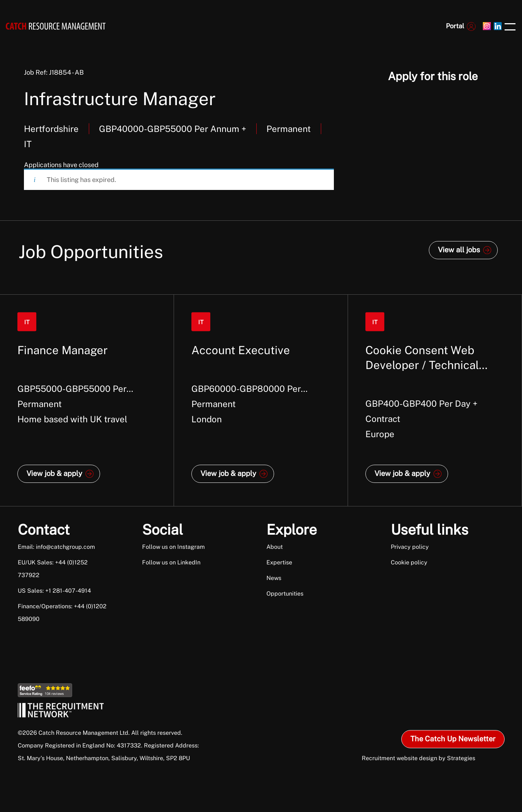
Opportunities (285, 594)
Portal (455, 26)
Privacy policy (410, 547)
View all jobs (459, 250)
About (275, 547)
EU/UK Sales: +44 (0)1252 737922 (53, 569)
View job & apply (54, 473)
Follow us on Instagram (173, 547)
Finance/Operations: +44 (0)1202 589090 (62, 613)
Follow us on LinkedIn (171, 562)
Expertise (279, 562)
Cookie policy (409, 562)
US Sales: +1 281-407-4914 (54, 591)
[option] (87, 400)
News (274, 578)
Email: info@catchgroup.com (56, 547)
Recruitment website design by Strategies (419, 758)
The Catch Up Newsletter (453, 739)
